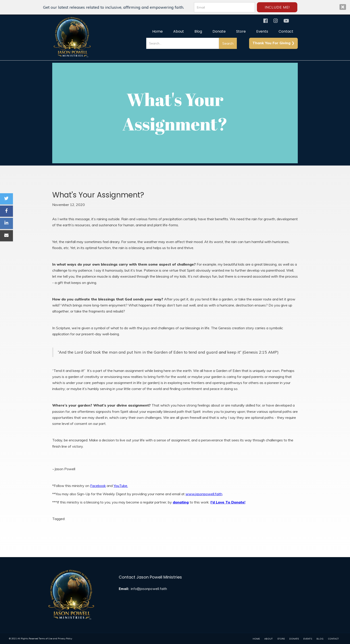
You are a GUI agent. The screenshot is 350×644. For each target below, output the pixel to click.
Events (262, 31)
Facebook (98, 486)
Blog (198, 31)
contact (333, 639)
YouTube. (121, 486)
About (179, 31)
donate (294, 639)
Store (241, 31)
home (256, 639)
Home (157, 31)
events (308, 639)
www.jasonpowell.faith (204, 494)
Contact (286, 31)
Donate (219, 31)
